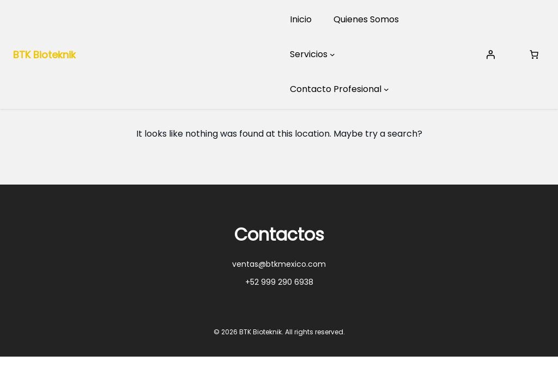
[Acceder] (490, 54)
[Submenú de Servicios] (332, 54)
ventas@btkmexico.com (279, 264)
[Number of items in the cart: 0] (534, 54)
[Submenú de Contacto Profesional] (386, 89)
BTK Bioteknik (44, 55)
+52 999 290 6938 (279, 282)
